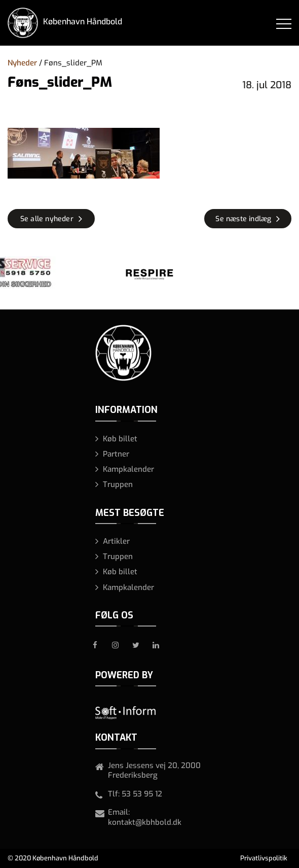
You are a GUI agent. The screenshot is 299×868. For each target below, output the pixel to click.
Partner (116, 454)
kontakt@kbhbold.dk (145, 822)
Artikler (116, 541)
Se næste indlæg (243, 219)
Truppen (118, 484)
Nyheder (22, 63)
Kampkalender (128, 469)
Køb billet (120, 439)
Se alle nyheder (47, 219)
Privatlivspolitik (264, 858)
